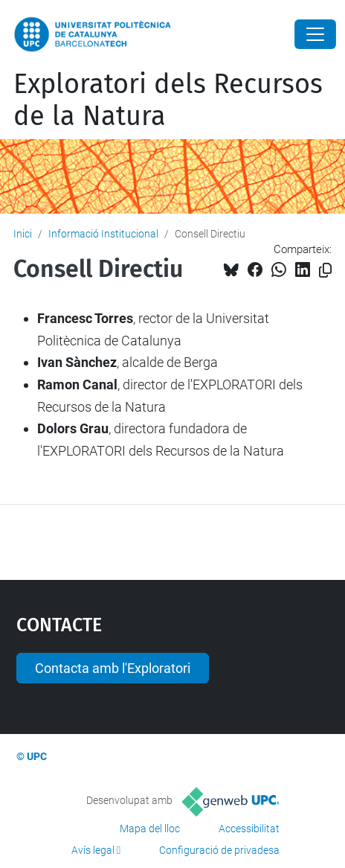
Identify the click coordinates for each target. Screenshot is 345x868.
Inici (23, 234)
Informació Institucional (103, 234)
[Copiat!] (325, 271)
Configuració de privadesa (219, 850)
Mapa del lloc (150, 829)
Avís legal (93, 850)
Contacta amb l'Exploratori (113, 668)
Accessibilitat (249, 829)
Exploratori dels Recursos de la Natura (168, 100)
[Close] (315, 34)
